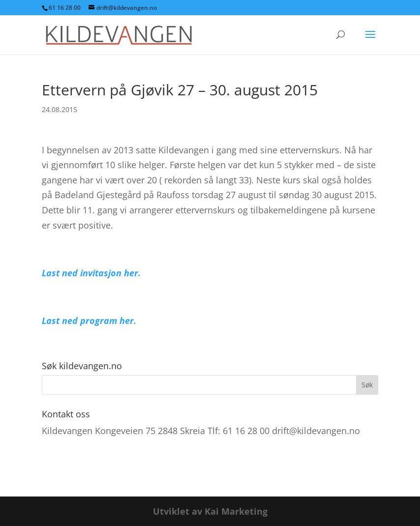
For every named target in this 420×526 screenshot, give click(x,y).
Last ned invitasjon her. (91, 273)
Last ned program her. (89, 321)
